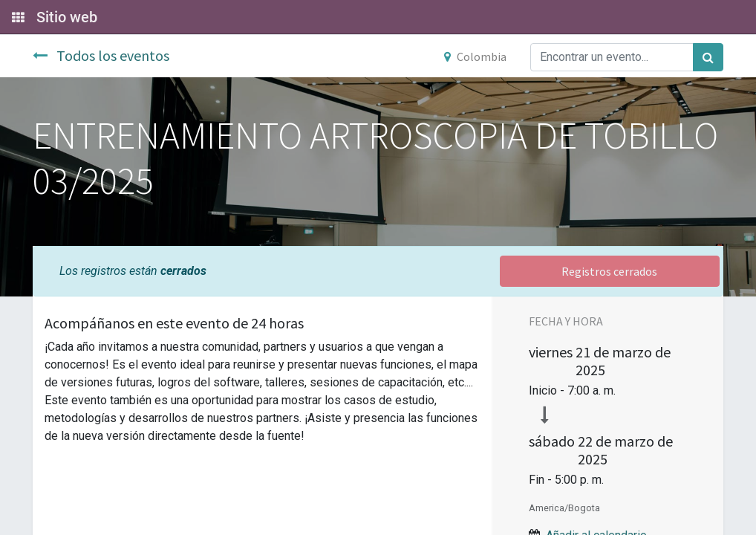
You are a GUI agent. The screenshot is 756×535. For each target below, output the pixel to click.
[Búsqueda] (708, 57)
